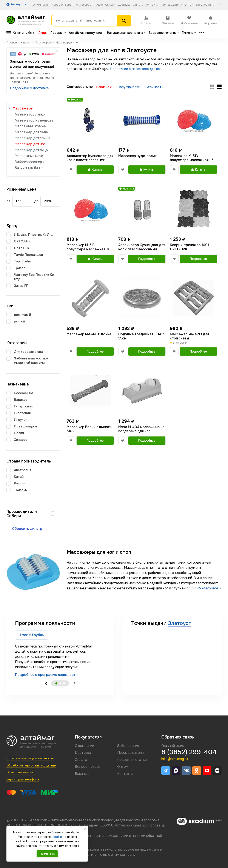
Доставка (124, 5)
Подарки (58, 33)
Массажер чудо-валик (138, 156)
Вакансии (83, 774)
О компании (41, 5)
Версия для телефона (23, 779)
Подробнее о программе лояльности (46, 675)
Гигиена (189, 33)
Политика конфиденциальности (30, 758)
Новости (57, 5)
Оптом (189, 5)
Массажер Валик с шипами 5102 (90, 429)
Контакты (152, 5)
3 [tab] (64, 683)
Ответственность (20, 772)
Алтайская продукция (86, 33)
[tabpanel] (60, 648)
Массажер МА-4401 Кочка (89, 334)
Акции (99, 5)
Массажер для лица (31, 150)
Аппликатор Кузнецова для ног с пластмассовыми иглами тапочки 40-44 (90, 158)
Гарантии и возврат (79, 5)
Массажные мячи (29, 156)
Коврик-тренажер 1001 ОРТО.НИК (189, 247)
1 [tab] (56, 683)
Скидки (110, 5)
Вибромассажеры (29, 162)
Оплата (138, 5)
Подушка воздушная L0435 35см (142, 336)
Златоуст (180, 623)
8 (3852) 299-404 (189, 752)
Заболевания (205, 5)
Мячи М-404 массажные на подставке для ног (141, 429)
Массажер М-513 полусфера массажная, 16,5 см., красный (193, 158)
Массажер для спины (32, 138)
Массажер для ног (30, 144)
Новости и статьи (132, 760)
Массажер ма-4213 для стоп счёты (189, 336)
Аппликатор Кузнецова (34, 120)
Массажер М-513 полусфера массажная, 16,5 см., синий (90, 247)
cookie (129, 849)
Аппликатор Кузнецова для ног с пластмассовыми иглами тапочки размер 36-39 (142, 247)
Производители (171, 5)
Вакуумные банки (29, 168)
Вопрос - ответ (88, 767)
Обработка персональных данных (31, 765)
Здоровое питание (164, 33)
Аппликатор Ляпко (30, 114)
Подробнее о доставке (29, 88)
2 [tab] (60, 683)
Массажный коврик (31, 126)
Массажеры (23, 108)
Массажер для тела (31, 132)
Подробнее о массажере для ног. (136, 69)
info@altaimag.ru (175, 759)
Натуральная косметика (126, 33)
